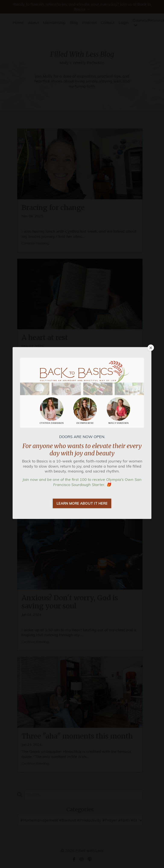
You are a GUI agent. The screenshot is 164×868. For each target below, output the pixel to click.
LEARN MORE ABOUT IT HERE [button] (82, 468)
